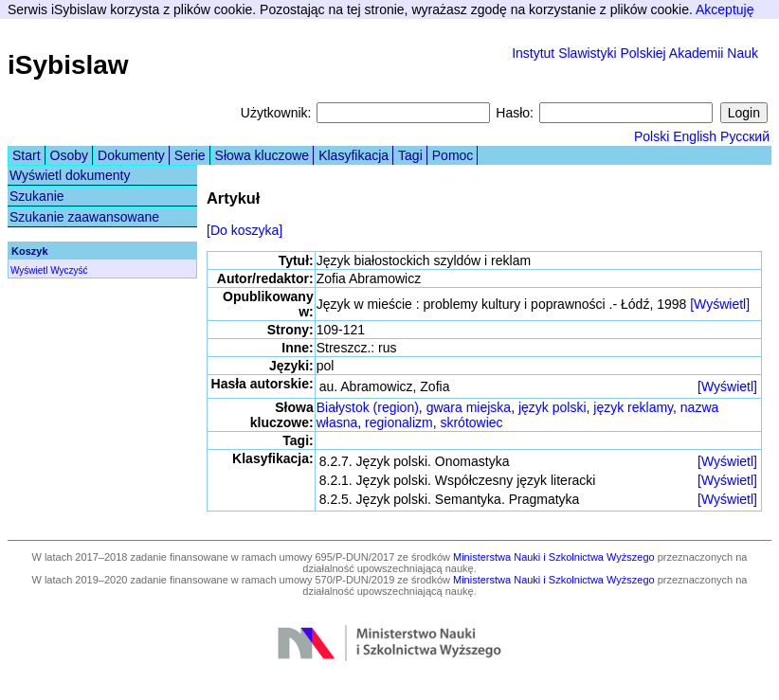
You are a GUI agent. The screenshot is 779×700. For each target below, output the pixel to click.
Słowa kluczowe (263, 155)
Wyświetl (29, 270)
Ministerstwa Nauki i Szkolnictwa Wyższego (554, 557)
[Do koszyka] (245, 230)
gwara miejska (469, 407)
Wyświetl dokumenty (70, 175)
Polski (652, 136)
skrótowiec (471, 422)
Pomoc (453, 155)
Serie (190, 155)
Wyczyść (69, 270)
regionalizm (399, 422)
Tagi (410, 155)
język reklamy (633, 407)
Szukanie (37, 196)
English (695, 136)
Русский (745, 136)
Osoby (69, 155)
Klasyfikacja (353, 155)
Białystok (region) (368, 407)
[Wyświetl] (720, 304)
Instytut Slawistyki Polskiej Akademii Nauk (635, 53)
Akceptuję (725, 9)
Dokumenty (131, 155)
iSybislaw (68, 65)
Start (27, 155)
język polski (553, 407)
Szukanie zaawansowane (84, 217)
